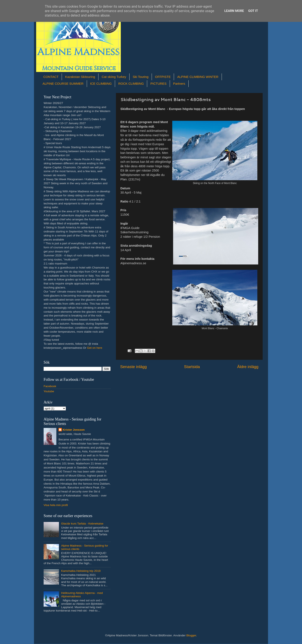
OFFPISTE (163, 77)
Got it (253, 11)
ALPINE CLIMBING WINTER (198, 77)
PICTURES (158, 84)
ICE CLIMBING (101, 84)
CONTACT (51, 77)
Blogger (191, 635)
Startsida (192, 367)
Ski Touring (141, 77)
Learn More (234, 11)
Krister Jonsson (74, 430)
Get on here (95, 348)
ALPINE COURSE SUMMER (63, 84)
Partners (179, 84)
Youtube (49, 391)
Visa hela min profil (56, 505)
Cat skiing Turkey (114, 77)
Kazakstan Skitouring (80, 77)
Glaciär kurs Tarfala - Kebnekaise (82, 524)
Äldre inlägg (248, 367)
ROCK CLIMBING (131, 84)
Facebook (50, 386)
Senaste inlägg (133, 367)
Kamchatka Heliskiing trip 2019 (81, 571)
